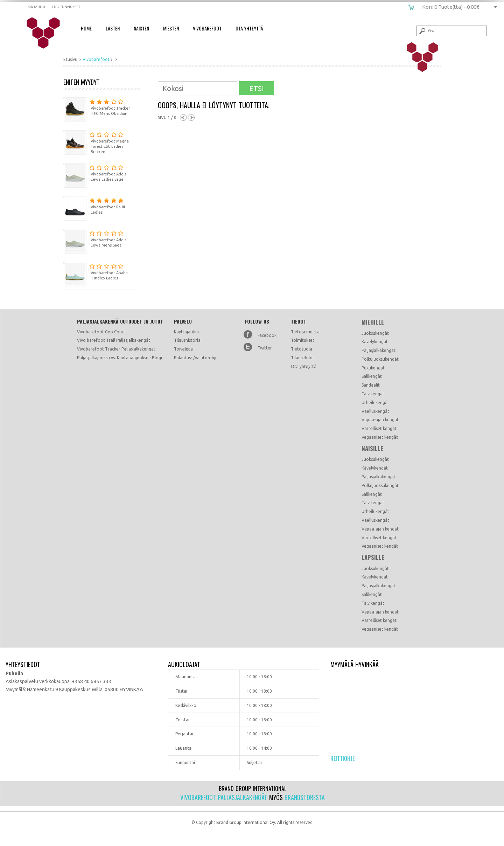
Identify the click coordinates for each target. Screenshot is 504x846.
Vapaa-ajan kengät (380, 420)
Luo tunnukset (66, 7)
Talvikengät (373, 394)
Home (86, 28)
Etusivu (70, 59)
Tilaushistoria (187, 340)
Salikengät (372, 376)
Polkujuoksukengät (380, 359)
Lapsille (373, 557)
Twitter (265, 348)
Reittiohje (342, 758)
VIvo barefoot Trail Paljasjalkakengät (114, 340)
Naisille (372, 449)
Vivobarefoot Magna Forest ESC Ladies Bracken (96, 142)
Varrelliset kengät (379, 428)
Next (191, 117)
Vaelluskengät (375, 411)
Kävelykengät (375, 342)
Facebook (267, 335)
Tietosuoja (302, 349)
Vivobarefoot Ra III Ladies (94, 205)
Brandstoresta (305, 797)
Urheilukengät (375, 403)
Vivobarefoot (207, 28)
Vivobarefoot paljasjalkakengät (224, 797)
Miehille (373, 322)
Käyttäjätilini (186, 332)
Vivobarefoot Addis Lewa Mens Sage (95, 238)
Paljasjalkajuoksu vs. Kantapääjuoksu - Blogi (120, 358)
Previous (183, 117)
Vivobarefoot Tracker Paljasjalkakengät (116, 349)
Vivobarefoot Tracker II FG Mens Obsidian (97, 106)
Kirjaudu (36, 7)
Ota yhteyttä (304, 366)
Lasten (113, 28)
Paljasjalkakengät (379, 350)
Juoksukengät (375, 333)
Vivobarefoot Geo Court (101, 332)
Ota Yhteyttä (249, 28)
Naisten (141, 28)
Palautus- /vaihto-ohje (196, 358)
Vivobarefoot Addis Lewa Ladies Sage (95, 172)
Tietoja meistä (305, 332)
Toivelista (183, 349)
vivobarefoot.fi (48, 33)
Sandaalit (371, 385)
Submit (422, 31)
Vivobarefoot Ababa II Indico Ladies (96, 271)
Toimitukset (303, 340)
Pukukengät (373, 368)
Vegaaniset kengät (380, 437)
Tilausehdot (303, 358)
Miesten (171, 28)
